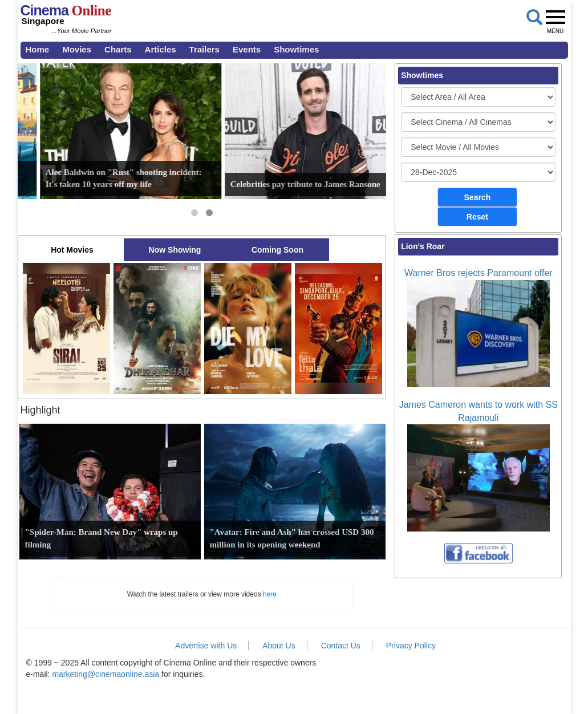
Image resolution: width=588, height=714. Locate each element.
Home (38, 49)
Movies (77, 49)
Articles (161, 49)
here (270, 594)
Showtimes (296, 49)
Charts (118, 49)
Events (247, 49)
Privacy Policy (411, 646)
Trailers (204, 49)
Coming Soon (277, 250)
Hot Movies (72, 250)
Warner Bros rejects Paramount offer (478, 273)
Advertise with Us (206, 646)
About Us (279, 646)
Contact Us (341, 646)
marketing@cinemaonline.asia (106, 674)
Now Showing (175, 250)
